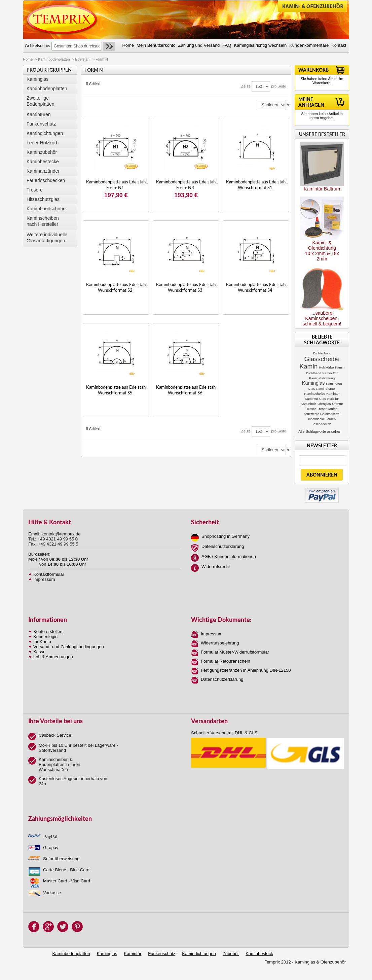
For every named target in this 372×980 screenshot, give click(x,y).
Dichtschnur (322, 353)
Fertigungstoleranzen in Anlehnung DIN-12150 (246, 670)
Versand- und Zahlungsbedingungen (69, 647)
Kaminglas (38, 79)
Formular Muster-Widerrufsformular (235, 652)
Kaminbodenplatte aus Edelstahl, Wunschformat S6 (187, 390)
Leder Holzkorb (43, 143)
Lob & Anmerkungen (53, 657)
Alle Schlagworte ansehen (320, 431)
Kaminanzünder (43, 171)
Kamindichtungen (45, 133)
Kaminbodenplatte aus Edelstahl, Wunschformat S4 (257, 287)
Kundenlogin (45, 637)
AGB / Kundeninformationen (229, 556)
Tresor (311, 409)
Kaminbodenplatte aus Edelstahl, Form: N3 (187, 185)
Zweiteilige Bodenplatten (41, 101)
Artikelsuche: (38, 45)
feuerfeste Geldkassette (322, 414)
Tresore (35, 190)
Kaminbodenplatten (54, 59)
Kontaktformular (49, 574)
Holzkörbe (326, 367)
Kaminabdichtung (322, 378)
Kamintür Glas (315, 399)
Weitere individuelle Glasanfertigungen (47, 238)
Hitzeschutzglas (43, 199)
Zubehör (231, 954)
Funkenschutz (41, 124)
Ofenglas (324, 404)
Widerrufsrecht (216, 567)
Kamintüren (39, 114)
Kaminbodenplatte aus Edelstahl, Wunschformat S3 (187, 287)
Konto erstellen (48, 632)
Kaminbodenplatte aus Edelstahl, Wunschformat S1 (257, 185)
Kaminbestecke (43, 162)
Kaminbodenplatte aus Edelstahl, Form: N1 (117, 185)
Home (28, 59)
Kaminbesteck (259, 954)
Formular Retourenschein (226, 661)
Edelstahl (83, 59)
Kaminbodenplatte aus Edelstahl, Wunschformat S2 (117, 287)
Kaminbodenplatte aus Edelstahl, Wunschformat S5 (117, 390)
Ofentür (338, 404)
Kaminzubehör (42, 152)
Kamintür (333, 394)
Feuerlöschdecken (46, 180)
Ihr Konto (42, 642)
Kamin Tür (330, 373)
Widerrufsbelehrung (220, 643)
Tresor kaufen (327, 409)
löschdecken (322, 424)
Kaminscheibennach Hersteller (43, 221)
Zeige (246, 86)
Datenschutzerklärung (223, 546)
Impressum (44, 579)
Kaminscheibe (315, 394)
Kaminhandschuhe (46, 209)
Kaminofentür (326, 389)
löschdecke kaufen (322, 419)
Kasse (39, 652)
